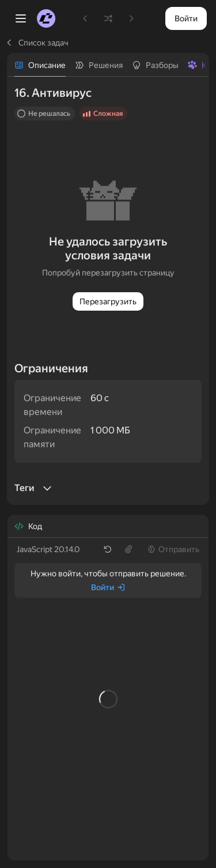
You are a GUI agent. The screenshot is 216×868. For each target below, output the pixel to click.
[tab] (40, 65)
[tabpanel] (108, 290)
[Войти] (108, 587)
